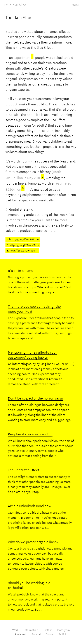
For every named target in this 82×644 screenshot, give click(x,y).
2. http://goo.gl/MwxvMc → (23, 245)
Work (16, 630)
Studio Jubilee (15, 5)
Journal (36, 634)
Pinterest (21, 634)
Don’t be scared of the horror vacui (35, 398)
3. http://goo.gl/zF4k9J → (22, 250)
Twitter (47, 630)
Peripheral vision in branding (30, 434)
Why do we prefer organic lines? (33, 542)
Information (31, 630)
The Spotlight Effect (24, 470)
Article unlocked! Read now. (30, 506)
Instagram (63, 630)
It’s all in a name (21, 271)
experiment (24, 58)
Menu (76, 5)
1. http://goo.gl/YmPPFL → (23, 239)
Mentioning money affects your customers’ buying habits (32, 355)
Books (50, 634)
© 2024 (63, 634)
